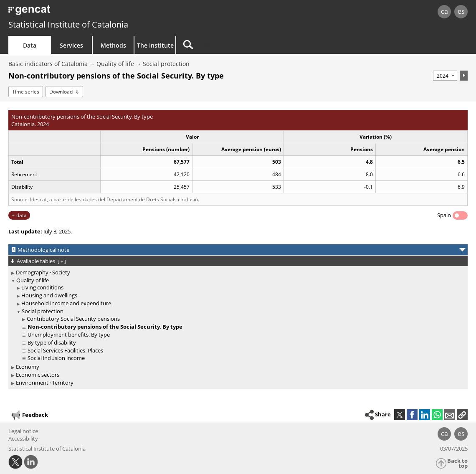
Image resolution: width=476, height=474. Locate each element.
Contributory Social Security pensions (73, 319)
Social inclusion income (56, 358)
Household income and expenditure (66, 303)
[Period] (445, 76)
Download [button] (61, 92)
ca (444, 11)
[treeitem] (237, 272)
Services (71, 45)
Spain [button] (444, 215)
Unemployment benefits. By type (69, 335)
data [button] (22, 215)
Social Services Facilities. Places (65, 350)
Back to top (457, 463)
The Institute (155, 45)
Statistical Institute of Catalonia (68, 24)
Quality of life (115, 64)
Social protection (166, 64)
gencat (100, 12)
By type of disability (52, 342)
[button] (462, 415)
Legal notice (23, 431)
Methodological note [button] (43, 250)
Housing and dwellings (49, 295)
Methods (113, 45)
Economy (28, 367)
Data (30, 45)
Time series (26, 92)
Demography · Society (43, 272)
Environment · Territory (45, 383)
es (461, 11)
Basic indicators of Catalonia (48, 64)
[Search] (247, 45)
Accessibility (23, 439)
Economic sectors (38, 375)
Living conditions (42, 287)
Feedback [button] (29, 415)
